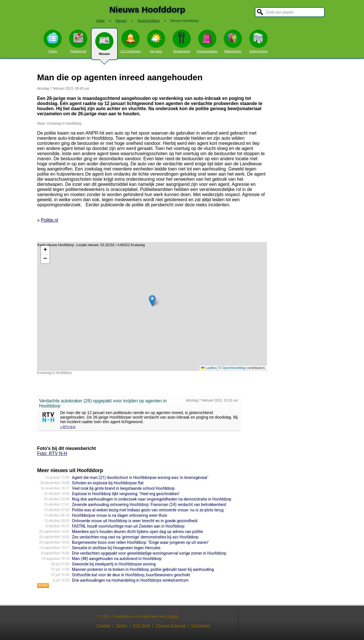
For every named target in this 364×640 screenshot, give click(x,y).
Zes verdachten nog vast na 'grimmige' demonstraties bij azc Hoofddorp (135, 537)
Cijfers (53, 41)
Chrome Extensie (170, 626)
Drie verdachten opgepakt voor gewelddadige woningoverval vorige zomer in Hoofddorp (149, 553)
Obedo (173, 617)
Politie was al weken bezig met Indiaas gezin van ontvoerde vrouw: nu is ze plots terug (148, 510)
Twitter (122, 626)
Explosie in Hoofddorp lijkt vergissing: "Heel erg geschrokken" (126, 494)
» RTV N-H (68, 427)
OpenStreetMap (234, 368)
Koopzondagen (207, 41)
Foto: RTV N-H (52, 453)
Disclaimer (201, 626)
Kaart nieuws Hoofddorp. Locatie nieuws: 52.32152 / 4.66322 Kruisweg (151, 306)
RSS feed (141, 626)
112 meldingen (131, 41)
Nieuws (104, 46)
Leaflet (208, 368)
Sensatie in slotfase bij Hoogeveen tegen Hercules (116, 548)
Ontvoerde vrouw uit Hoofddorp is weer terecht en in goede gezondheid (135, 521)
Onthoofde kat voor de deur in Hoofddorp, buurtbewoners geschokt (131, 575)
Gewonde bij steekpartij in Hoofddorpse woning (114, 564)
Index (100, 21)
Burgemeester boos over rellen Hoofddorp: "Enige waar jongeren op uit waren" (140, 542)
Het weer (156, 41)
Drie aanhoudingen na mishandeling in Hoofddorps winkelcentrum (130, 580)
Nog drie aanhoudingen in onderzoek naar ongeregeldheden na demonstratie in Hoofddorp (152, 499)
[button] (152, 301)
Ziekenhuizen (258, 41)
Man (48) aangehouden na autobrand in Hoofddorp (117, 559)
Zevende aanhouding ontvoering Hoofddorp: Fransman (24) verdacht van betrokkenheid (149, 505)
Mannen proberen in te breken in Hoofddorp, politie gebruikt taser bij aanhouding (143, 569)
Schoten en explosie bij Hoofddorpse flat (108, 483)
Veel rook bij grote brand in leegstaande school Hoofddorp (123, 488)
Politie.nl (49, 220)
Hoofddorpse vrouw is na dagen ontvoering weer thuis (120, 515)
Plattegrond (78, 41)
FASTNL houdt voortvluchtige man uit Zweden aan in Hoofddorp (128, 526)
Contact (104, 626)
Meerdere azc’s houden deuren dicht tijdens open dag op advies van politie (137, 532)
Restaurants (182, 41)
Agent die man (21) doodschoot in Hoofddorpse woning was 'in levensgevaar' (140, 478)
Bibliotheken (233, 41)
